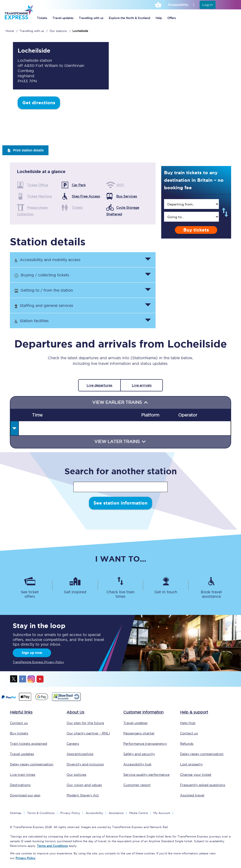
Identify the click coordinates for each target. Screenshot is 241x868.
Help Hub (188, 723)
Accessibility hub (137, 764)
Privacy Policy (70, 813)
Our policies (76, 775)
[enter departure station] (191, 204)
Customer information (143, 712)
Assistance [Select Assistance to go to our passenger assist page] (116, 813)
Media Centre (139, 813)
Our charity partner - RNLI (88, 733)
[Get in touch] (166, 586)
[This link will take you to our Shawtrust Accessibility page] (66, 700)
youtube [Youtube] (40, 679)
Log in (208, 5)
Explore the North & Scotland (129, 18)
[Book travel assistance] (211, 586)
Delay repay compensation (32, 764)
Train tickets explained (28, 744)
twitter (14, 679)
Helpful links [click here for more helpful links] (21, 712)
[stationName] (120, 487)
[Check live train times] (121, 586)
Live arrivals (142, 385)
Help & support (194, 712)
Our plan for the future (85, 723)
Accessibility (94, 813)
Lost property (191, 764)
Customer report (137, 785)
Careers (73, 744)
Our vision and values (84, 785)
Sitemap (16, 813)
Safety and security (139, 754)
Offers (172, 18)
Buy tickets (196, 230)
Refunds (187, 744)
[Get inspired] (75, 586)
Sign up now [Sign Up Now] (32, 653)
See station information (120, 503)
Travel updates (63, 18)
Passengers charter (139, 733)
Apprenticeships (80, 754)
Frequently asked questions (203, 785)
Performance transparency (145, 744)
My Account (162, 813)
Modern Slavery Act (83, 795)
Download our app (25, 795)
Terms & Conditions (41, 813)
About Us (75, 712)
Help (159, 18)
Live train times (23, 775)
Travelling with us (91, 18)
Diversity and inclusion (85, 764)
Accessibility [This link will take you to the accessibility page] (178, 5)
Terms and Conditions (52, 846)
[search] (191, 204)
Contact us (19, 723)
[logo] (19, 19)
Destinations (20, 785)
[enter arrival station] (191, 217)
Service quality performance (146, 775)
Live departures (99, 385)
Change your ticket (196, 775)
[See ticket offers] (30, 586)
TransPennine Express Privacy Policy (38, 662)
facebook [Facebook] (23, 679)
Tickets (42, 18)
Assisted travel (192, 795)
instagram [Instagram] (31, 679)
